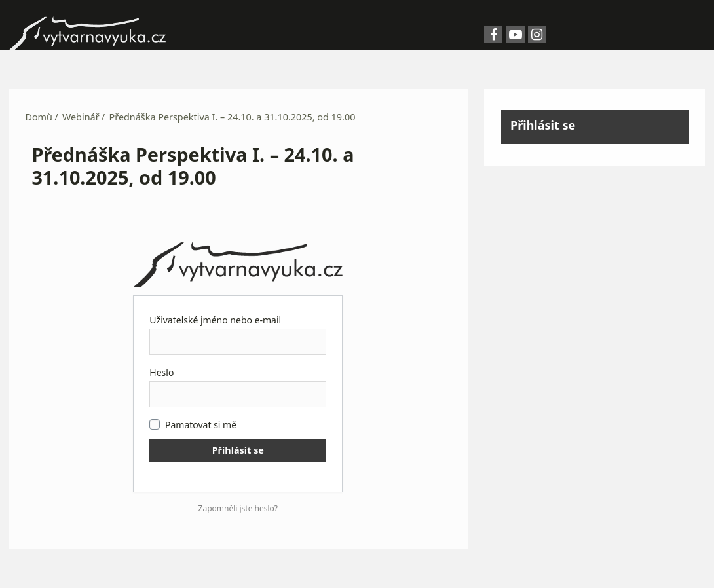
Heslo (161, 372)
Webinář (81, 117)
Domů (39, 117)
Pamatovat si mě (193, 425)
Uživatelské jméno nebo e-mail (215, 320)
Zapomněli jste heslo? (238, 508)
